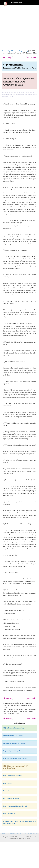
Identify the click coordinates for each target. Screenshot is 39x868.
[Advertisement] (19, 27)
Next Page (32, 58)
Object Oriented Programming (18, 51)
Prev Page (7, 58)
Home (4, 51)
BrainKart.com (16, 3)
